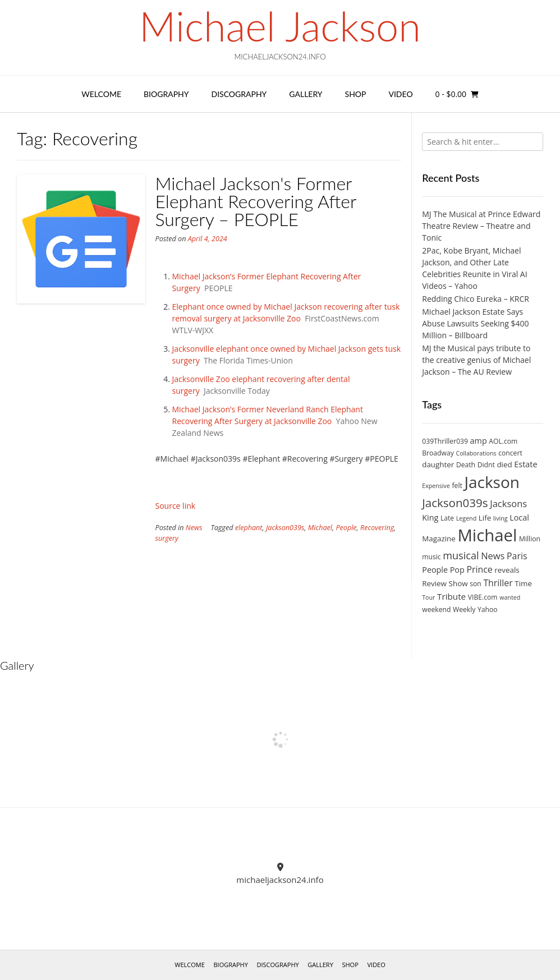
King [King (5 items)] (430, 517)
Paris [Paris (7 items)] (517, 556)
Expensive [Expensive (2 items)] (436, 486)
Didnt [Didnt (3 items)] (486, 465)
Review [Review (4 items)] (434, 583)
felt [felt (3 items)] (457, 486)
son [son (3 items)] (476, 584)
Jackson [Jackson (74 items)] (492, 482)
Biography (166, 94)
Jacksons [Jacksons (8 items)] (508, 503)
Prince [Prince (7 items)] (479, 569)
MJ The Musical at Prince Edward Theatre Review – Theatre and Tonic (481, 226)
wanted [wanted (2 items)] (510, 597)
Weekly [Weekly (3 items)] (464, 609)
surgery (167, 538)
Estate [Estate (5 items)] (525, 464)
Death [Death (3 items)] (466, 465)
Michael (320, 528)
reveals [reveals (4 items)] (507, 570)
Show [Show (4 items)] (458, 583)
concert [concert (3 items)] (510, 453)
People (346, 528)
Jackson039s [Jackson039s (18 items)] (455, 503)
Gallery (306, 94)
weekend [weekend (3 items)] (436, 609)
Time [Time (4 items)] (523, 583)
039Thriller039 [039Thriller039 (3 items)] (445, 441)
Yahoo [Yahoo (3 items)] (488, 609)
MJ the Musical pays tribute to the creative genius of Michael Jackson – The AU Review (476, 360)
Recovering (377, 528)
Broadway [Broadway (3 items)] (438, 453)
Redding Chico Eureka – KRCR (476, 299)
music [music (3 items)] (431, 557)
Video (400, 94)
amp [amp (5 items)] (479, 441)
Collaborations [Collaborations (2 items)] (476, 453)
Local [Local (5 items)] (519, 517)
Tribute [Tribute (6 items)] (451, 596)
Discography (239, 94)
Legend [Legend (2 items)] (466, 518)
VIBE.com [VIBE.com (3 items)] (483, 597)
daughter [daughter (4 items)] (438, 464)
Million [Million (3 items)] (530, 539)
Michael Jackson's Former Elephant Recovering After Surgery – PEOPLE (256, 201)
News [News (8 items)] (493, 556)
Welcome (101, 94)
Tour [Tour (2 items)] (428, 597)
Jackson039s (285, 528)
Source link (176, 506)
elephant (249, 528)
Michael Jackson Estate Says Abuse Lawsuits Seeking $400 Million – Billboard (475, 323)
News (194, 528)
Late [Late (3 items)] (447, 518)
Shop (356, 94)
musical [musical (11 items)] (461, 555)
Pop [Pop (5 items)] (457, 570)
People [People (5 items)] (435, 570)
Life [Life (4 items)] (485, 518)
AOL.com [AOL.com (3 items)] (503, 441)
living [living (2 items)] (501, 518)
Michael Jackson (280, 26)
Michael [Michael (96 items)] (487, 535)
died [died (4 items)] (504, 464)
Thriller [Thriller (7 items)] (498, 583)
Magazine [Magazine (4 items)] (439, 539)
